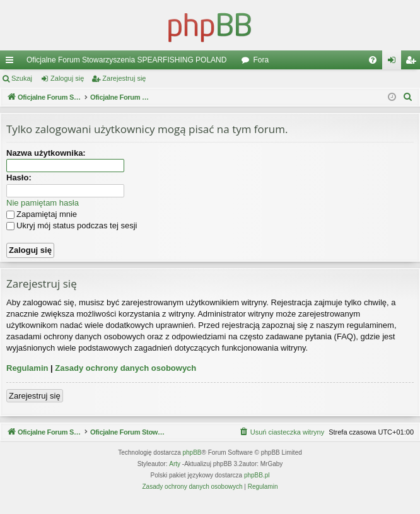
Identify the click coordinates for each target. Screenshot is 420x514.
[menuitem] (373, 60)
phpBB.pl (257, 490)
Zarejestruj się (124, 78)
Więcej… (12, 62)
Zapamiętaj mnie (42, 214)
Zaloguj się (67, 78)
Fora (261, 60)
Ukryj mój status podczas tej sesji (72, 225)
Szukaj (22, 78)
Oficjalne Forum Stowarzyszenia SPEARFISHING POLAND (126, 60)
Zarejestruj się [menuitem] (413, 62)
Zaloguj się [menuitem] (394, 62)
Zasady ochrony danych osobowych (125, 368)
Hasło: (19, 178)
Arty (175, 479)
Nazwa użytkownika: (46, 153)
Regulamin (27, 368)
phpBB (192, 468)
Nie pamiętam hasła (43, 203)
